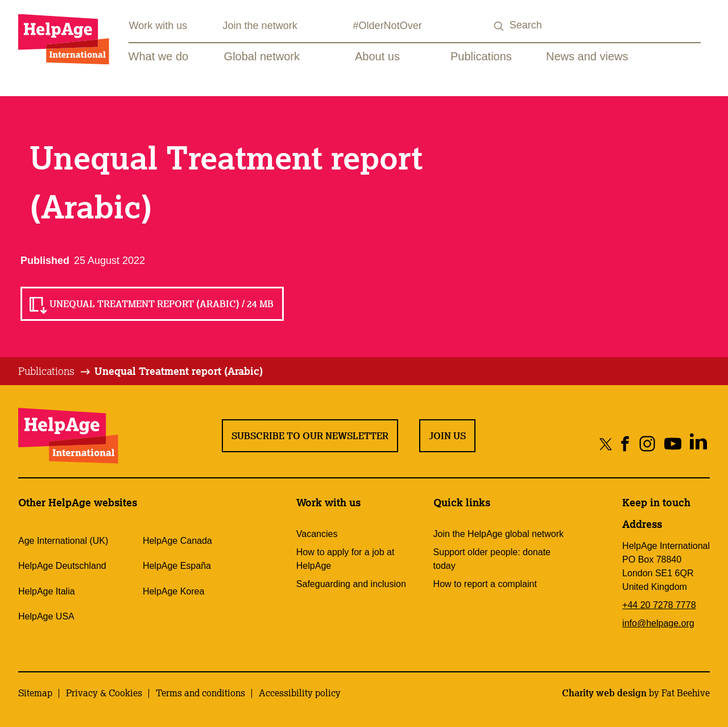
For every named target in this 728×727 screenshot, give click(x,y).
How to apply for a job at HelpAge (346, 559)
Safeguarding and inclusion (351, 584)
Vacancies (317, 534)
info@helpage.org (658, 623)
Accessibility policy (300, 693)
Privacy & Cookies (104, 693)
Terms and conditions (200, 693)
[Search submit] (499, 26)
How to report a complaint (485, 584)
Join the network (260, 26)
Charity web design (604, 693)
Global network (262, 56)
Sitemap (35, 693)
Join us (447, 436)
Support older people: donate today (492, 559)
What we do (159, 56)
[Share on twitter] (606, 443)
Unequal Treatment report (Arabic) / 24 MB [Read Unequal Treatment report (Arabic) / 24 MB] (162, 304)
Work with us (158, 26)
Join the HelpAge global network (499, 534)
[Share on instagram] (647, 443)
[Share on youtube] (673, 443)
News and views (587, 56)
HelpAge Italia (47, 591)
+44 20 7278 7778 (659, 605)
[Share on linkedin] (698, 443)
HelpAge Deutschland (62, 566)
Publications (481, 56)
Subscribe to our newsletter (310, 436)
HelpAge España (177, 566)
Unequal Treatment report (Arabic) (179, 371)
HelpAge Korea (174, 591)
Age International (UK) (63, 541)
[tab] (55, 371)
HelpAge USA (46, 616)
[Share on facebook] (625, 443)
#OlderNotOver (388, 26)
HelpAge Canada (177, 541)
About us (377, 56)
